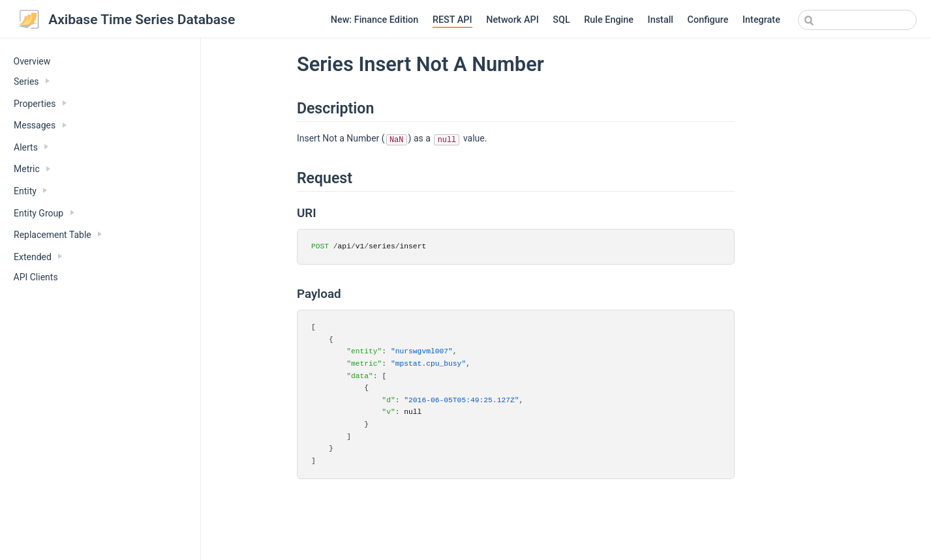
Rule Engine (609, 20)
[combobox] (857, 20)
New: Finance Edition (375, 20)
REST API (452, 20)
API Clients (36, 277)
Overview (32, 61)
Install (661, 20)
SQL (561, 20)
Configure (708, 20)
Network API (512, 20)
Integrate (761, 20)
